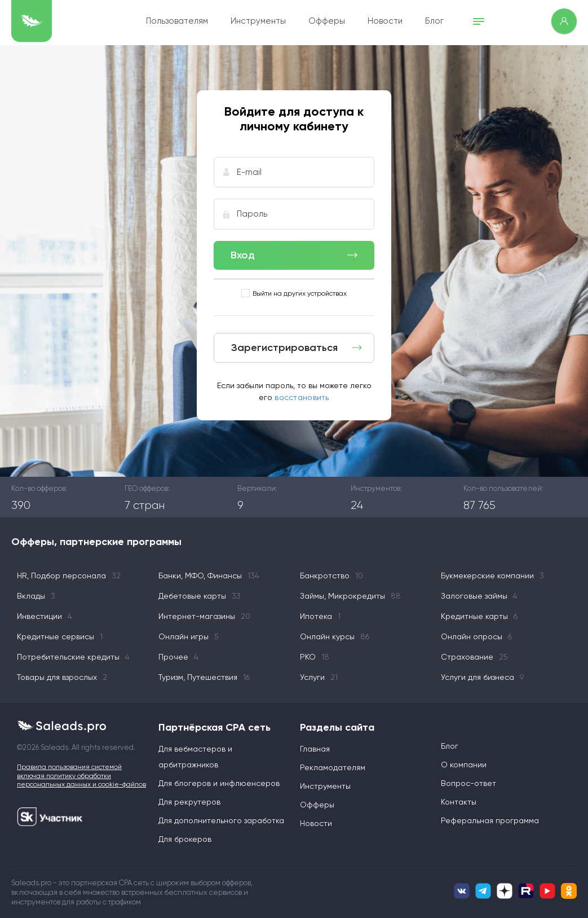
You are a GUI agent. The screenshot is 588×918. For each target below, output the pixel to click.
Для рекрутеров (189, 802)
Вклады (36, 596)
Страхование (474, 657)
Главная (315, 749)
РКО (315, 657)
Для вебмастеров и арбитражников (195, 757)
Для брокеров (185, 839)
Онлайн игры (189, 636)
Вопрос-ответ (468, 783)
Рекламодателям (333, 767)
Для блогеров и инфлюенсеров (219, 783)
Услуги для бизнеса (482, 677)
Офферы (327, 21)
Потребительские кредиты (73, 657)
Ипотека (320, 616)
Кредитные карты (479, 616)
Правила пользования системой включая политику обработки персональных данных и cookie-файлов (81, 776)
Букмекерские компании (492, 576)
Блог (434, 21)
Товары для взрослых (62, 677)
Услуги (319, 677)
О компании (464, 765)
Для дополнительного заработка (221, 820)
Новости (385, 21)
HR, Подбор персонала (69, 576)
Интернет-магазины (204, 616)
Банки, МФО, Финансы (209, 576)
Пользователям (177, 21)
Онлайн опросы (476, 636)
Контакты (459, 802)
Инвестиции (45, 616)
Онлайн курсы (335, 636)
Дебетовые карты (200, 596)
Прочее (178, 657)
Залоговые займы (479, 596)
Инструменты (258, 21)
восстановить (302, 397)
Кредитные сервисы (60, 636)
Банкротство (331, 576)
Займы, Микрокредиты (350, 596)
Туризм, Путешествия (204, 677)
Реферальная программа (490, 820)
